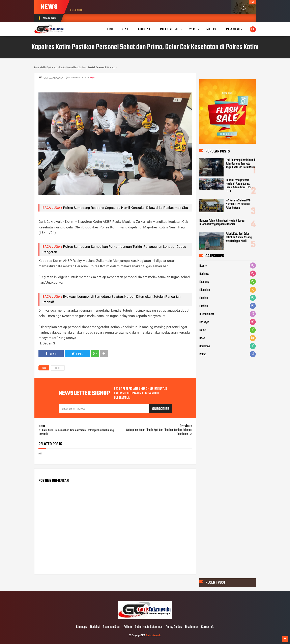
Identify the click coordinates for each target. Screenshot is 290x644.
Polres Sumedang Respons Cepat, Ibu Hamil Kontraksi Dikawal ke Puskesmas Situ (125, 208)
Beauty (203, 266)
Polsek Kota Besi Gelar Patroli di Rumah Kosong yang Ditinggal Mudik (239, 237)
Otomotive (205, 346)
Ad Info (128, 627)
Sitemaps (82, 627)
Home (110, 29)
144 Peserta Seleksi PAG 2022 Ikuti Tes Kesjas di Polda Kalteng (238, 204)
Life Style (204, 322)
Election (204, 298)
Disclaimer (192, 627)
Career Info (208, 627)
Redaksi (95, 627)
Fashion (204, 306)
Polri (58, 368)
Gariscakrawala (153, 636)
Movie (202, 330)
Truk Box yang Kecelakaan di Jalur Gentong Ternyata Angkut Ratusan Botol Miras (240, 164)
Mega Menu (233, 29)
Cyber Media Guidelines (149, 627)
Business (204, 274)
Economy (204, 282)
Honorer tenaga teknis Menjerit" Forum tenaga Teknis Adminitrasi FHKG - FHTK (239, 186)
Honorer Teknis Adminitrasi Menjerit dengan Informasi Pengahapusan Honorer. (222, 223)
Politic (203, 355)
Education (205, 290)
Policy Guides (174, 627)
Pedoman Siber (112, 627)
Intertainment (207, 314)
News (202, 338)
